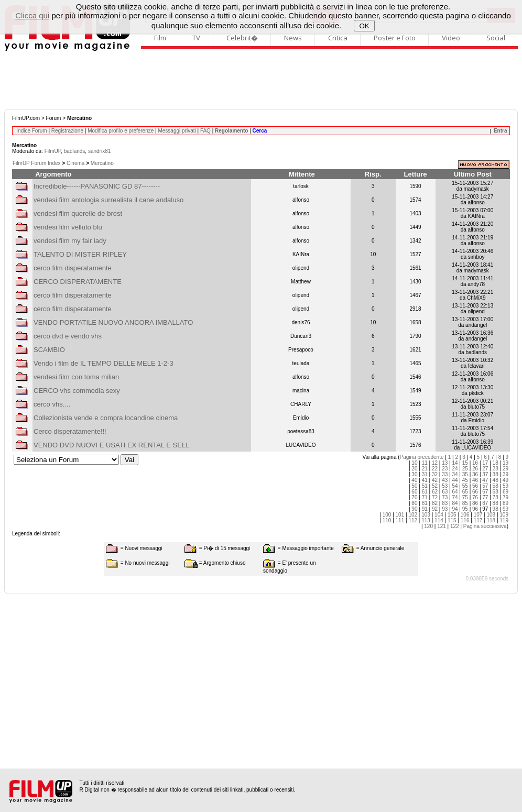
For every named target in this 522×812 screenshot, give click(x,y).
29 (505, 469)
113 (426, 520)
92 (435, 509)
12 (435, 463)
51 (425, 486)
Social (496, 38)
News (293, 38)
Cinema (75, 163)
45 (465, 480)
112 (413, 520)
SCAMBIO (49, 350)
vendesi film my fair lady (70, 241)
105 (452, 515)
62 (435, 492)
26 (475, 469)
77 (485, 497)
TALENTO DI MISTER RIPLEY (80, 254)
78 (496, 497)
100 (387, 515)
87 (485, 503)
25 (465, 469)
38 (496, 474)
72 (435, 497)
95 (465, 509)
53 (445, 486)
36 (475, 474)
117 (478, 520)
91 (425, 509)
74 (455, 497)
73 (445, 497)
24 (455, 469)
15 (465, 463)
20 (414, 469)
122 (455, 526)
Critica (338, 38)
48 (496, 480)
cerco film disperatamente (73, 268)
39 (505, 474)
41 (425, 480)
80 (414, 503)
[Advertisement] (261, 80)
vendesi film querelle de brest (78, 213)
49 (505, 480)
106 (465, 515)
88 (496, 503)
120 (428, 526)
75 (465, 497)
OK (365, 26)
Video (451, 38)
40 (414, 480)
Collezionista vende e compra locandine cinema (106, 418)
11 (425, 463)
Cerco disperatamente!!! (70, 431)
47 (485, 480)
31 (425, 474)
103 (426, 515)
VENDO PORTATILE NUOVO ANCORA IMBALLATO (113, 322)
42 (435, 480)
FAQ (205, 131)
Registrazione (67, 131)
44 (455, 480)
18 (496, 463)
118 (491, 520)
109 (504, 515)
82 (435, 503)
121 (442, 526)
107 (478, 515)
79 (505, 497)
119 (504, 520)
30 (414, 474)
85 (465, 503)
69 (505, 492)
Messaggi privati (177, 131)
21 (425, 469)
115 (452, 520)
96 (475, 509)
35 (465, 474)
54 (455, 486)
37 (485, 474)
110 (387, 520)
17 (485, 463)
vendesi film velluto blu (68, 227)
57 (485, 486)
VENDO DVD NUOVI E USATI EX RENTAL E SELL (111, 445)
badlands (75, 151)
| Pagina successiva (483, 526)
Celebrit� (242, 38)
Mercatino (102, 163)
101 (400, 515)
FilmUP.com (26, 118)
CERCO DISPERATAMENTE (78, 282)
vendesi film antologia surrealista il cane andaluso (108, 200)
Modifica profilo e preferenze (121, 131)
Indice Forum (31, 131)
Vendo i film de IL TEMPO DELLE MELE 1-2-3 (104, 363)
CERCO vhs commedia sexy (77, 391)
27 (485, 469)
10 (414, 463)
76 (475, 497)
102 (413, 515)
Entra (501, 131)
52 (435, 486)
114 (439, 520)
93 (445, 509)
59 (505, 486)
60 (414, 492)
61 (425, 492)
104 (439, 515)
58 (496, 486)
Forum (54, 118)
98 (496, 509)
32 (435, 474)
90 (414, 509)
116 (465, 520)
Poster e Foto (395, 38)
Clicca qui (32, 15)
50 (414, 486)
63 (445, 492)
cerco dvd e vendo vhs (68, 336)
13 (445, 463)
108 (491, 515)
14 (455, 463)
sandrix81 (99, 151)
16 (475, 463)
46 (475, 480)
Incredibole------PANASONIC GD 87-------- (97, 186)
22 (435, 469)
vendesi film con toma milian (76, 377)
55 (465, 486)
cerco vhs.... (52, 404)
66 (475, 492)
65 (465, 492)
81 (425, 503)
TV (196, 38)
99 (505, 509)
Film (160, 38)
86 (475, 503)
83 (445, 503)
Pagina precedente (422, 457)
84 (455, 503)
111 (400, 520)
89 (505, 503)
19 (505, 463)
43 (445, 480)
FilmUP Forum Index (37, 163)
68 (496, 492)
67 (485, 492)
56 (475, 486)
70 (414, 497)
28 (496, 469)
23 (445, 469)
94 (455, 509)
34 (455, 474)
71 (425, 497)
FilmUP (53, 151)
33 (445, 474)
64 (455, 492)
